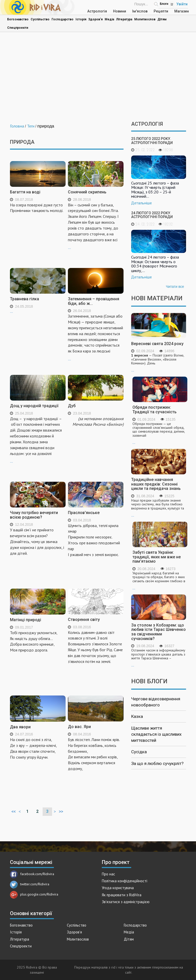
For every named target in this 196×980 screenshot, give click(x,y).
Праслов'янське (84, 513)
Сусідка (139, 752)
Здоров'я (95, 19)
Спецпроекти (18, 28)
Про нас (108, 874)
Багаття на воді (25, 192)
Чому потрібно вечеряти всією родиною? (34, 515)
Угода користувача (118, 888)
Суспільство (40, 19)
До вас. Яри (79, 727)
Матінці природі (26, 620)
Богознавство (18, 19)
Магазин (182, 11)
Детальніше (142, 203)
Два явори (20, 727)
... (96, 226)
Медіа (109, 19)
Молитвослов (145, 19)
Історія (81, 19)
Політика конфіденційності (125, 881)
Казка (137, 716)
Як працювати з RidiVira (122, 895)
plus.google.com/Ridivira (34, 894)
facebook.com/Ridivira (32, 874)
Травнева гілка (24, 299)
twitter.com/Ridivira (30, 884)
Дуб (72, 406)
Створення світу (84, 620)
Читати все (175, 287)
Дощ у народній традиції (34, 406)
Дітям (162, 19)
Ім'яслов (140, 11)
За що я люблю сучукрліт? (157, 763)
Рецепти (161, 11)
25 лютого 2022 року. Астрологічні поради (152, 141)
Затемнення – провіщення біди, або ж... (94, 301)
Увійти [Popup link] (182, 4)
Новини (120, 11)
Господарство (63, 19)
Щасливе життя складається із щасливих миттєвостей (156, 734)
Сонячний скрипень (87, 192)
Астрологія (97, 11)
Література (124, 19)
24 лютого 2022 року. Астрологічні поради (152, 215)
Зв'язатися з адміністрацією (126, 902)
